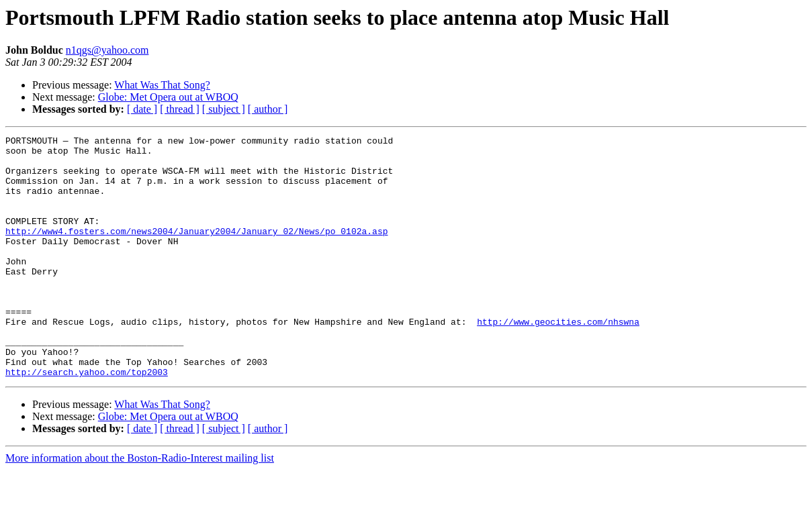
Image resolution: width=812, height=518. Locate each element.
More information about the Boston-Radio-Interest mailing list (140, 506)
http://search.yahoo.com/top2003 (87, 420)
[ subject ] (224, 109)
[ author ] (268, 109)
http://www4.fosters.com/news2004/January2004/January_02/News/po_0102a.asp (196, 251)
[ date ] (142, 109)
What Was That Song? (162, 85)
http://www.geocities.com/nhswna (558, 360)
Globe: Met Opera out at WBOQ (168, 97)
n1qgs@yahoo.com (107, 50)
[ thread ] (180, 109)
